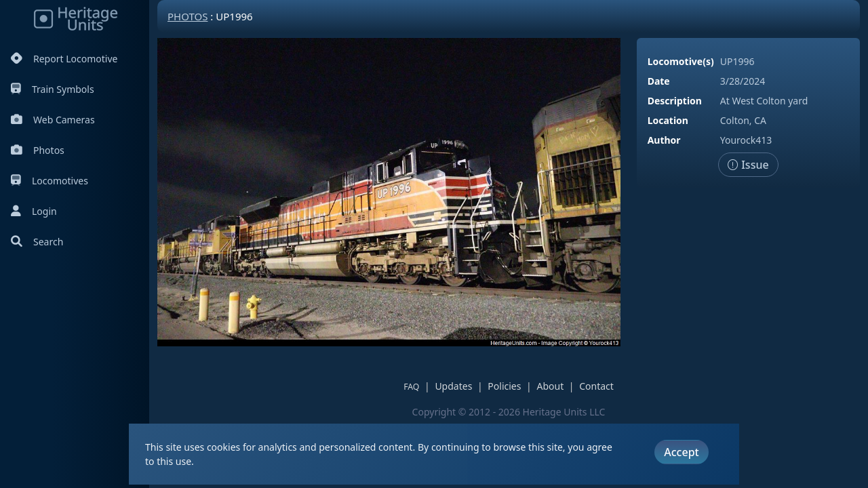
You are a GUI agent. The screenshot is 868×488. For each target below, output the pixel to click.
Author (664, 140)
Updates (453, 386)
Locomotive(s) (681, 61)
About (550, 386)
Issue (748, 165)
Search (37, 242)
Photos (38, 150)
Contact (596, 386)
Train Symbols (53, 89)
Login (34, 211)
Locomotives (50, 181)
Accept (681, 452)
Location (668, 120)
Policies (504, 386)
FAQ (411, 387)
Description (675, 101)
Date (659, 81)
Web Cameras (53, 120)
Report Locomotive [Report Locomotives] (64, 59)
